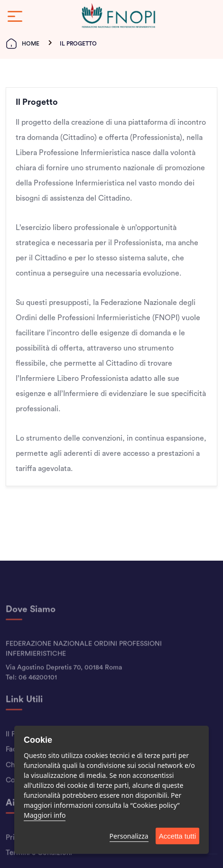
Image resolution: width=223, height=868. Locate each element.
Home (23, 44)
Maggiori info (45, 815)
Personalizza (129, 836)
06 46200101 (38, 688)
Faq (11, 761)
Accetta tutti (177, 836)
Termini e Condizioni (39, 864)
